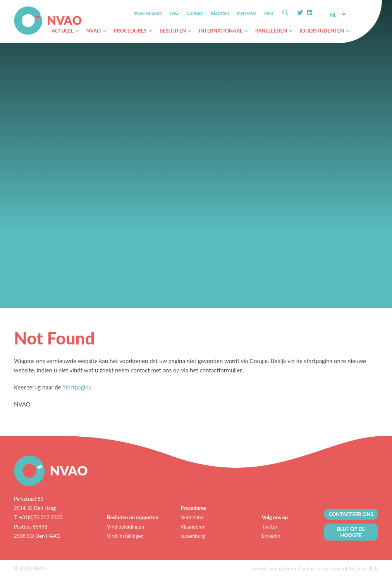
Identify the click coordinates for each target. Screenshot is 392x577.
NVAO (15, 8)
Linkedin (271, 536)
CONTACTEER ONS (351, 514)
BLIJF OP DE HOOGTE (351, 532)
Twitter (270, 527)
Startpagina (77, 387)
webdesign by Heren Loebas (284, 568)
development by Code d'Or (348, 568)
